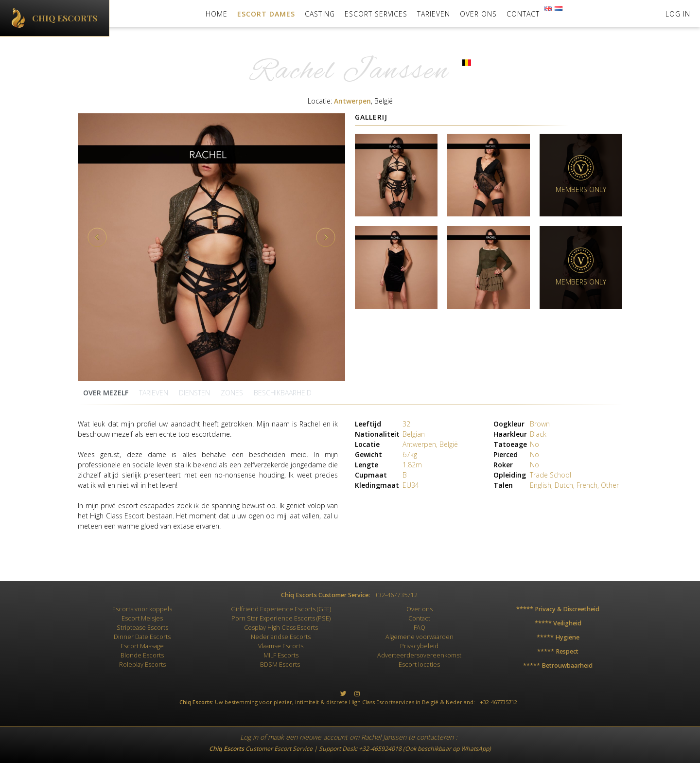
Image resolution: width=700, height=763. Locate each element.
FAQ (420, 628)
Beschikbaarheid (283, 393)
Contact (523, 14)
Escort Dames (266, 14)
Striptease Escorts (142, 628)
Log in (249, 737)
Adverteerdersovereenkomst (419, 655)
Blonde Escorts (142, 655)
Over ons (478, 14)
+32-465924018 (380, 749)
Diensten (194, 393)
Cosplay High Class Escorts (281, 628)
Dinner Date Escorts (142, 637)
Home (217, 14)
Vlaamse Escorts (281, 646)
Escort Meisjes (142, 618)
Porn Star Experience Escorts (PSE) (281, 618)
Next (326, 237)
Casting (320, 14)
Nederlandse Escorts (281, 637)
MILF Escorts (281, 655)
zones (232, 393)
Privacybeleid (419, 646)
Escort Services (376, 14)
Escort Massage (142, 646)
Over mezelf (106, 393)
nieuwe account (324, 737)
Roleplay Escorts (142, 665)
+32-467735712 (396, 595)
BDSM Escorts (280, 665)
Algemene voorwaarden (420, 637)
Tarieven (434, 14)
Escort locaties (419, 665)
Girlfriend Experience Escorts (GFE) (281, 609)
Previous (97, 237)
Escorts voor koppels (142, 609)
